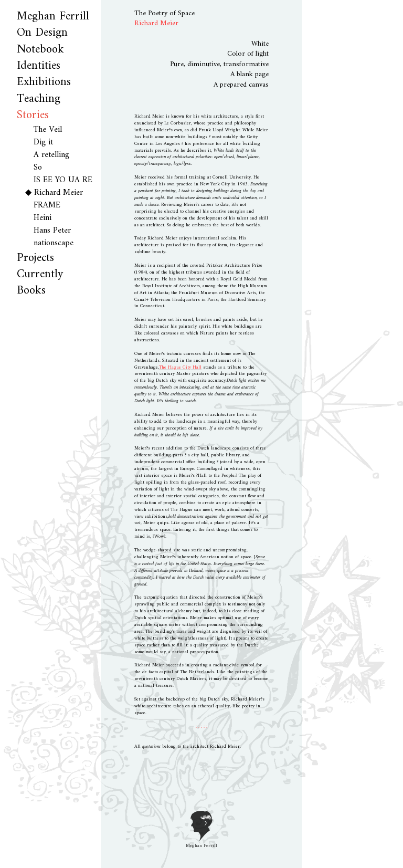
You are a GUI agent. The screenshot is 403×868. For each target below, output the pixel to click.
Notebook (40, 50)
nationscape (54, 243)
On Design (42, 33)
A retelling (51, 155)
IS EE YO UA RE (63, 180)
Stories (33, 115)
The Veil (48, 130)
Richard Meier (59, 193)
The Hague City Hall (180, 368)
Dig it (43, 142)
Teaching (39, 99)
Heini (43, 218)
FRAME (47, 205)
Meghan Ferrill (53, 17)
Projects (35, 258)
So (38, 168)
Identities (39, 66)
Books (31, 291)
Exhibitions (44, 82)
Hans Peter (52, 231)
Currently (40, 274)
